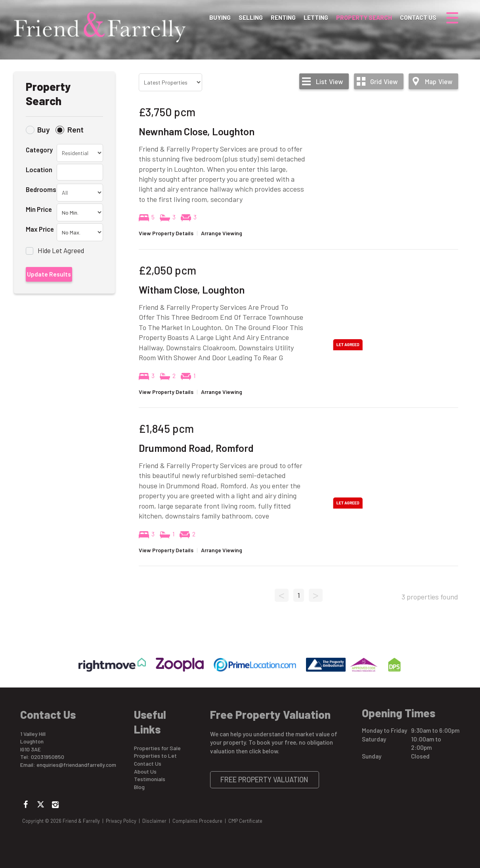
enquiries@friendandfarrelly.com (76, 765)
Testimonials (150, 779)
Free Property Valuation (264, 780)
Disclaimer (154, 821)
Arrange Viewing (222, 233)
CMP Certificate (245, 821)
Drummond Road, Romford (196, 448)
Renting (283, 17)
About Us (145, 771)
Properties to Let (155, 756)
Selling (251, 17)
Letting (316, 17)
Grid (384, 81)
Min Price (39, 209)
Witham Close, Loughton (192, 290)
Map (439, 81)
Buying (220, 17)
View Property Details (166, 233)
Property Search (364, 17)
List (329, 81)
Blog (139, 787)
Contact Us (418, 17)
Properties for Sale (157, 748)
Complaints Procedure (197, 821)
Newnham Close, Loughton (197, 131)
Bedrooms (41, 189)
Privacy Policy (121, 821)
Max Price (40, 229)
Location (39, 169)
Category (39, 150)
